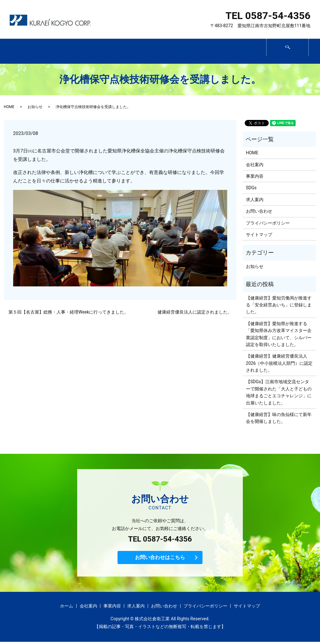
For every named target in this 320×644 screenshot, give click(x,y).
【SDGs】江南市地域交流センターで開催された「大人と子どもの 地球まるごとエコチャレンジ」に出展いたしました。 (279, 392)
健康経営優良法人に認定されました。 (195, 312)
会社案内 (74, 52)
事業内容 (117, 52)
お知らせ (35, 107)
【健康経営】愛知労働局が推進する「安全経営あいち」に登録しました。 (279, 305)
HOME (9, 107)
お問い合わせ (245, 52)
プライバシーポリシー (268, 223)
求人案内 (202, 52)
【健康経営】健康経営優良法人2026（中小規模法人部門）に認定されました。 (279, 363)
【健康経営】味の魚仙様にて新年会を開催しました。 (279, 418)
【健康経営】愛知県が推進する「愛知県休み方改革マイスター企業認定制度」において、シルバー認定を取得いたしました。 (279, 334)
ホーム (31, 52)
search (308, 49)
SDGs (159, 52)
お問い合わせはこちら (160, 559)
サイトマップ (259, 235)
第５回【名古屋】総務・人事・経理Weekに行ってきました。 (68, 312)
